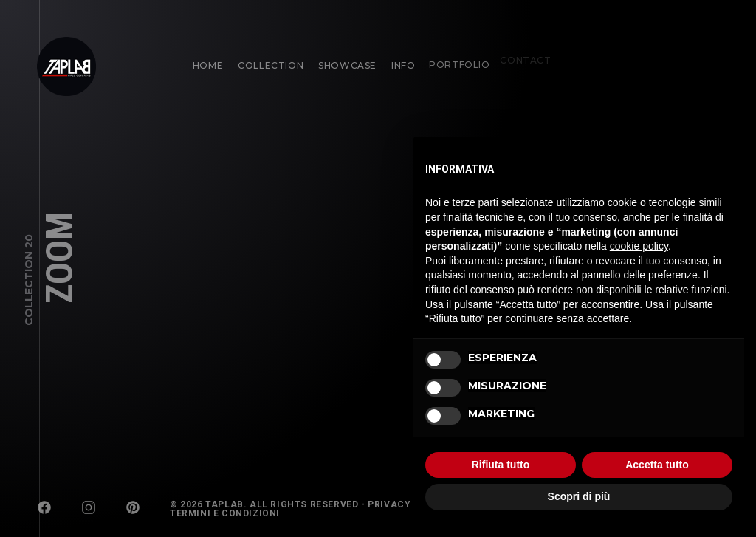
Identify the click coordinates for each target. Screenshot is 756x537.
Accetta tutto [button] (657, 465)
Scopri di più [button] (579, 496)
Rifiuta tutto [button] (501, 465)
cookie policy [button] (639, 246)
